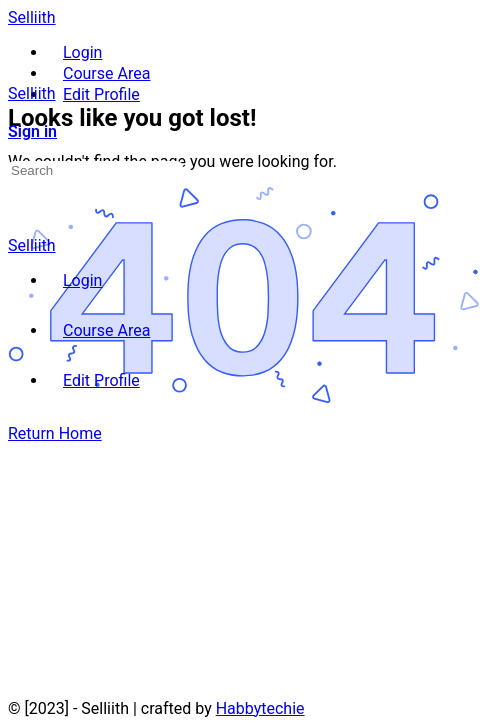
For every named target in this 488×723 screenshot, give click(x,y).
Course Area (106, 330)
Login (82, 280)
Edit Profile (101, 380)
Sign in (32, 131)
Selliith (32, 17)
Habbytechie (260, 708)
